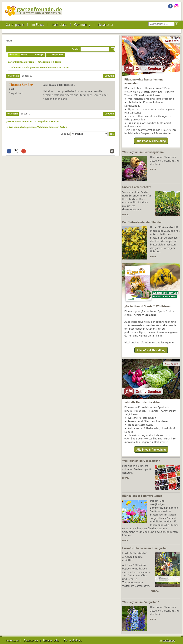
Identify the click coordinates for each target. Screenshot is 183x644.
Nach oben (12, 114)
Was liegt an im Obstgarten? (141, 461)
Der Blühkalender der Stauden (142, 222)
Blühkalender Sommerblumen (142, 496)
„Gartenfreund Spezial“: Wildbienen (148, 306)
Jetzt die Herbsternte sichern (143, 402)
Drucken (109, 76)
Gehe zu (65, 134)
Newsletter (106, 25)
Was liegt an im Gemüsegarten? (143, 152)
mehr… (154, 169)
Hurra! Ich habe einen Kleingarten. (145, 548)
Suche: (76, 49)
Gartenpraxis (15, 25)
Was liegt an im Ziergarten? (141, 602)
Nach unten (13, 76)
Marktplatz (59, 25)
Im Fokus (38, 25)
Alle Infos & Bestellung (151, 350)
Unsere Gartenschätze (137, 187)
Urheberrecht (51, 640)
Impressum (12, 640)
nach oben (169, 640)
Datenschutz (31, 640)
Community (82, 25)
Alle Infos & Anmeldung (151, 141)
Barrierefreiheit (73, 640)
